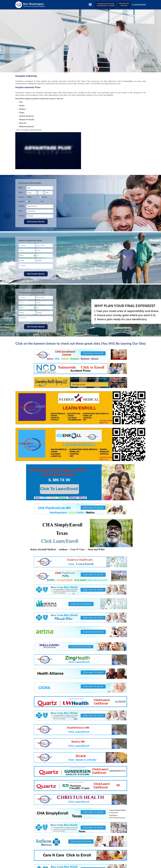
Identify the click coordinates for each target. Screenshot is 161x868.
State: (21, 188)
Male (29, 197)
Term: (21, 211)
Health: (21, 206)
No (42, 201)
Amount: (22, 216)
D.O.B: (21, 192)
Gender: (21, 197)
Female (42, 197)
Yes (29, 201)
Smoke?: (22, 201)
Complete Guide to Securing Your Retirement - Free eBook (106, 5)
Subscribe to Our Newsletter (124, 4)
